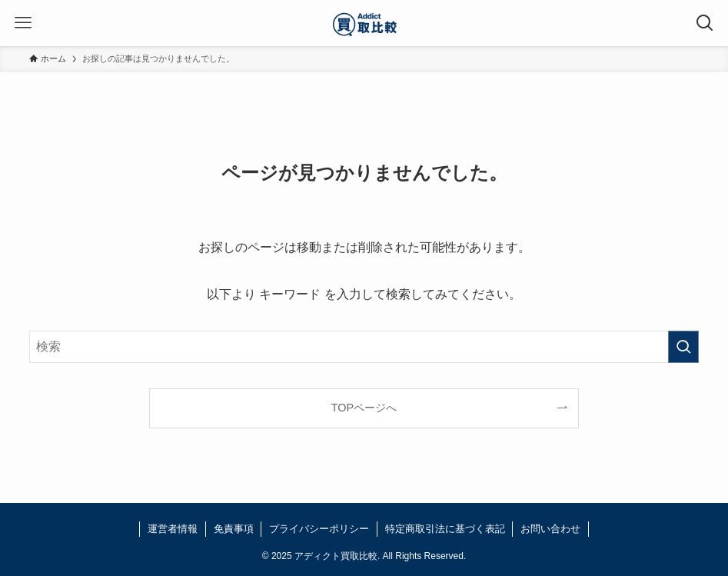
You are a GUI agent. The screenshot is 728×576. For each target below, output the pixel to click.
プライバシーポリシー (319, 529)
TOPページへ (364, 408)
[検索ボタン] (705, 23)
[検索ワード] (364, 347)
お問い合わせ (550, 529)
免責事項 (234, 529)
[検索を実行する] (683, 347)
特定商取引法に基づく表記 (445, 529)
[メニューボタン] (23, 23)
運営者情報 (173, 529)
